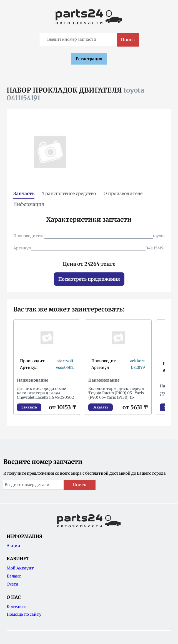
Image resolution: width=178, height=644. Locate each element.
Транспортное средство (69, 193)
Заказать (29, 407)
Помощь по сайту (24, 614)
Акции (13, 546)
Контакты (17, 607)
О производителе (123, 193)
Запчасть (24, 193)
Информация (29, 204)
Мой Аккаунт (20, 568)
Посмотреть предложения (89, 279)
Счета (12, 584)
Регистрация (89, 59)
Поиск (128, 40)
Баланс (14, 576)
